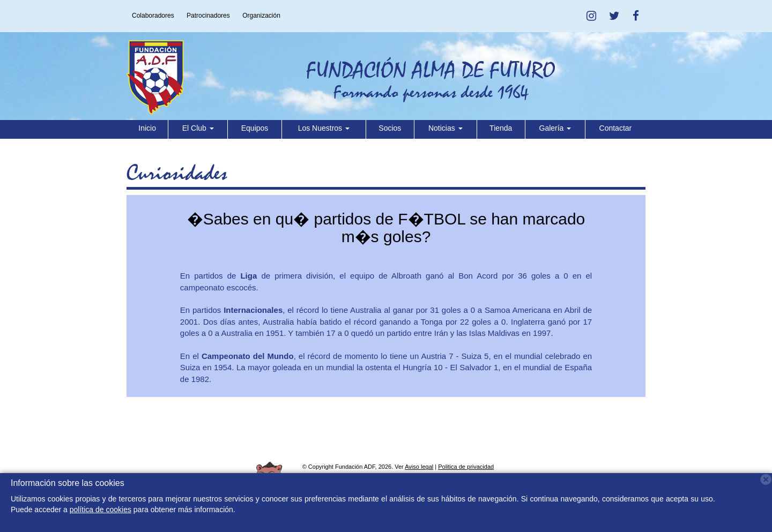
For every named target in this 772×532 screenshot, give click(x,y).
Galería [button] (555, 128)
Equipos (255, 128)
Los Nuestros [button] (324, 128)
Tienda (501, 128)
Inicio (147, 128)
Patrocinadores (208, 16)
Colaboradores (153, 16)
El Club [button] (198, 128)
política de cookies (101, 509)
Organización (261, 16)
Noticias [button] (446, 128)
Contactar (616, 128)
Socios (390, 128)
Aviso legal (419, 467)
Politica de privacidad (466, 467)
